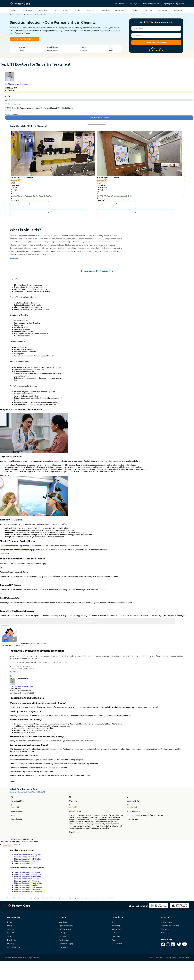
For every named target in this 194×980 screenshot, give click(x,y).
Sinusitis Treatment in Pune (25, 863)
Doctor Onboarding (14, 947)
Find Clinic (115, 933)
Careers (10, 936)
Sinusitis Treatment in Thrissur (27, 879)
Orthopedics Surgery (66, 944)
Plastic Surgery (64, 940)
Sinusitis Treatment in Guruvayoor (28, 883)
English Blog (11, 940)
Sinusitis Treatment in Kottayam (27, 889)
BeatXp (10, 926)
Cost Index (165, 929)
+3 (98, 192)
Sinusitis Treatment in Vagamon (27, 881)
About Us (11, 929)
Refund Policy (184, 958)
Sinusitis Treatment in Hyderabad (28, 859)
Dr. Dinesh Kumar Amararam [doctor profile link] (21, 686)
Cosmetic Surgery (65, 929)
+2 (11, 192)
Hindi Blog (11, 944)
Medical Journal (167, 922)
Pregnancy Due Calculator (170, 926)
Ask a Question (117, 944)
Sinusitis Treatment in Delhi (25, 857)
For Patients (119, 4)
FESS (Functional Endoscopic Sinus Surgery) (17, 549)
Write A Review (28, 839)
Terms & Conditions (156, 958)
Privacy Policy (171, 958)
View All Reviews (16, 839)
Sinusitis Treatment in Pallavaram (28, 872)
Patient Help (116, 926)
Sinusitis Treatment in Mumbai (27, 861)
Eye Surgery (63, 936)
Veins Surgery (63, 947)
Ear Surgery (63, 933)
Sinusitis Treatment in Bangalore (27, 855)
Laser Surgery (63, 922)
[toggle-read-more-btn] (14, 258)
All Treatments (166, 933)
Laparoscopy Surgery (66, 926)
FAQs (113, 922)
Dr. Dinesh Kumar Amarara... (17, 84)
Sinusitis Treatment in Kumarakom (28, 892)
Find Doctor (116, 936)
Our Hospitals (178, 10)
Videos (114, 940)
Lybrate (10, 922)
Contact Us (11, 933)
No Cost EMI (116, 929)
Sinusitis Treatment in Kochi (25, 885)
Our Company (131, 4)
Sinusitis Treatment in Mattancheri (28, 887)
